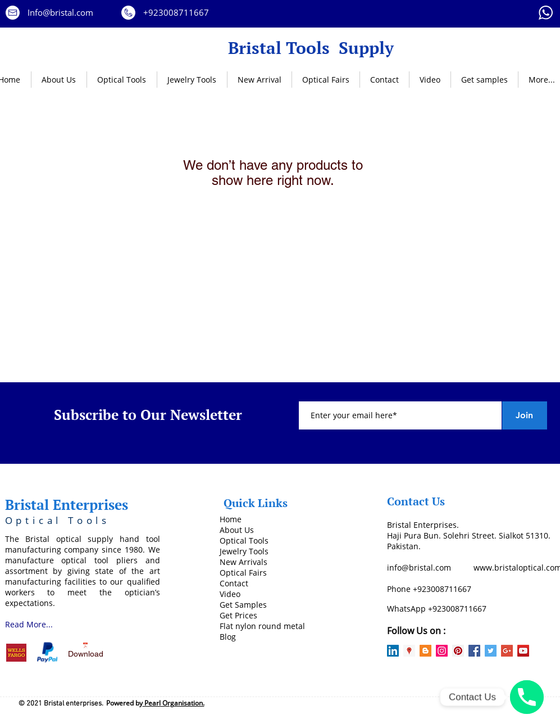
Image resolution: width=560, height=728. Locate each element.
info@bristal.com (419, 568)
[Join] (525, 415)
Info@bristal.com (60, 12)
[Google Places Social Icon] (409, 651)
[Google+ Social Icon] (507, 651)
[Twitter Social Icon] (491, 651)
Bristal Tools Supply (311, 48)
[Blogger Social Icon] (425, 651)
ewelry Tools (245, 551)
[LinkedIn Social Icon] (393, 651)
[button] (122, 80)
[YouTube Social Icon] (523, 651)
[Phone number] (527, 697)
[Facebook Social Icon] (474, 651)
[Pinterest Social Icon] (458, 651)
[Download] (86, 652)
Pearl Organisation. (174, 703)
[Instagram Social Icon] (442, 651)
